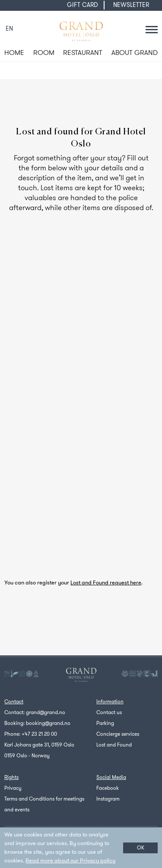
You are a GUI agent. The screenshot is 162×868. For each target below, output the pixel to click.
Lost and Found (114, 745)
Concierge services (118, 734)
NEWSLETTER (131, 5)
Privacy (13, 788)
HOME (14, 53)
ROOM (44, 53)
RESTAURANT (83, 53)
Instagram (108, 799)
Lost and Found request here (106, 582)
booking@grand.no (48, 723)
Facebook (108, 788)
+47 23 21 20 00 (39, 734)
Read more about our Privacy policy (70, 860)
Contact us (109, 712)
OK (141, 848)
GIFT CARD (83, 5)
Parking (105, 723)
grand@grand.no (46, 712)
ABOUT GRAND (135, 53)
